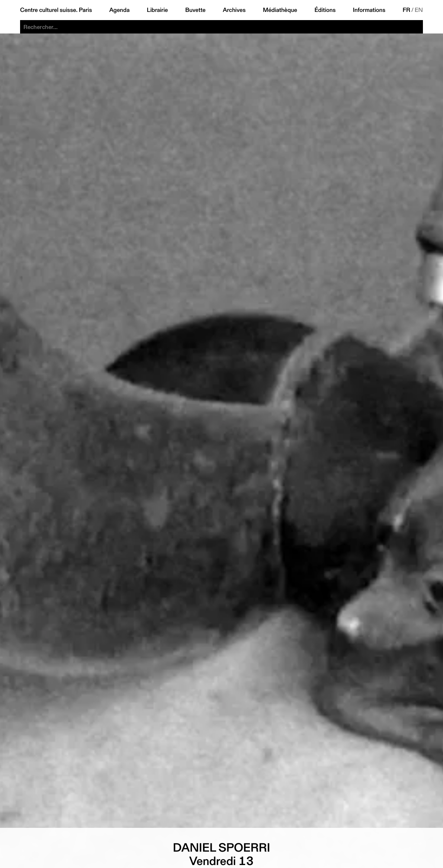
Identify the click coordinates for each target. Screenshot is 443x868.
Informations (369, 10)
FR (406, 10)
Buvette (195, 10)
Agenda (120, 10)
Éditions (325, 10)
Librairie (158, 10)
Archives (234, 10)
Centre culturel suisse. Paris (56, 10)
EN (419, 10)
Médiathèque (280, 10)
